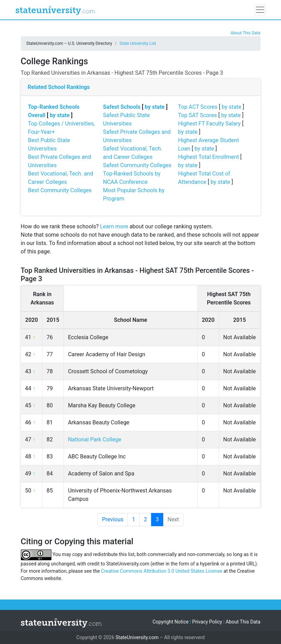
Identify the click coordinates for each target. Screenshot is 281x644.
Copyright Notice (171, 622)
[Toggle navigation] (260, 10)
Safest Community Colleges (137, 165)
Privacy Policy (207, 622)
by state (60, 115)
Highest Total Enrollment (209, 157)
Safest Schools (122, 107)
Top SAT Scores (198, 115)
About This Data (245, 33)
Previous (113, 519)
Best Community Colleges (60, 190)
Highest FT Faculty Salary (209, 124)
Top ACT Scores (198, 107)
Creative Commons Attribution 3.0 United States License (162, 571)
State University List (138, 43)
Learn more (114, 226)
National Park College (95, 439)
